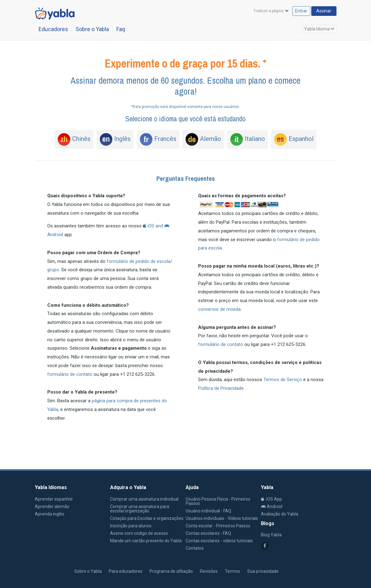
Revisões (209, 571)
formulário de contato (70, 374)
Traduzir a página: (261, 12)
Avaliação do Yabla (280, 514)
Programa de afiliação (171, 571)
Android (272, 506)
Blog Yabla (271, 535)
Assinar (321, 11)
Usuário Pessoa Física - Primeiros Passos (218, 501)
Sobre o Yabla (92, 29)
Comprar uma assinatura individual (144, 499)
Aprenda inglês (50, 514)
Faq (121, 29)
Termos (232, 571)
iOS (148, 226)
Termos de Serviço (283, 380)
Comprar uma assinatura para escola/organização (140, 509)
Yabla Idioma (319, 29)
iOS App (271, 499)
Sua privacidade (263, 571)
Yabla (48, 571)
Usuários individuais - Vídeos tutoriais (222, 518)
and (159, 226)
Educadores (53, 29)
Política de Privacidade (222, 388)
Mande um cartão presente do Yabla (146, 541)
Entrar (294, 11)
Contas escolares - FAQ (208, 533)
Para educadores (126, 571)
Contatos (195, 548)
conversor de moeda (219, 309)
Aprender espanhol (54, 499)
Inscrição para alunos (131, 526)
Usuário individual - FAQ (209, 511)
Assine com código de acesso (139, 533)
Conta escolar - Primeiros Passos (218, 526)
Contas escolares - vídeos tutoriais (219, 541)
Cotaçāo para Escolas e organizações (147, 518)
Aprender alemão (52, 506)
